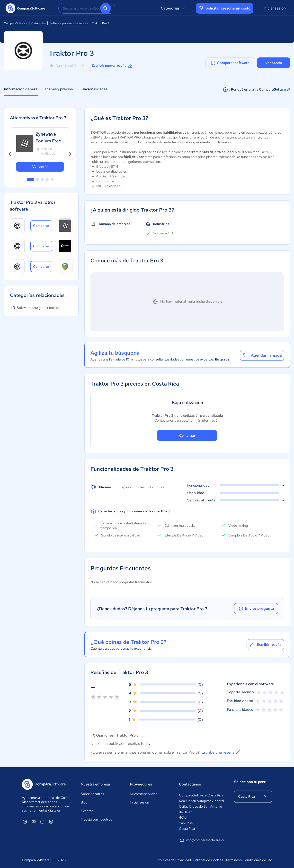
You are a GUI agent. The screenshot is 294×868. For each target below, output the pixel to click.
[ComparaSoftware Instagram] (51, 822)
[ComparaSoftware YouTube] (34, 822)
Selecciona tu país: (250, 782)
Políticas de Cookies (208, 860)
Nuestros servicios (143, 794)
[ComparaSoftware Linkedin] (25, 822)
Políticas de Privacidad (174, 860)
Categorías (174, 8)
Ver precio (274, 63)
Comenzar (187, 435)
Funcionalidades (94, 89)
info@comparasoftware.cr (202, 840)
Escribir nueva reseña (112, 66)
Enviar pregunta (256, 609)
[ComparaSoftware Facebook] (42, 822)
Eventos (87, 811)
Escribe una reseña (221, 752)
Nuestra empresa (95, 784)
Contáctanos (190, 784)
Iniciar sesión (275, 8)
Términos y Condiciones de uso (249, 860)
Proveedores (141, 784)
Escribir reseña (265, 645)
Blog (84, 802)
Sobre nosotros (92, 794)
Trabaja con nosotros (96, 819)
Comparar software (230, 63)
